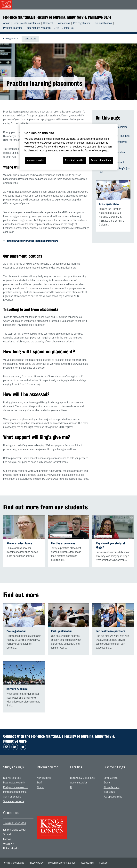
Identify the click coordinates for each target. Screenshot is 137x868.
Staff (39, 783)
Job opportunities (113, 797)
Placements (30, 39)
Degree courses (12, 778)
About (6, 23)
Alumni (40, 787)
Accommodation (79, 783)
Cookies (103, 863)
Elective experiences (63, 543)
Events (107, 783)
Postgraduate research (38, 28)
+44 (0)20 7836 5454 (15, 823)
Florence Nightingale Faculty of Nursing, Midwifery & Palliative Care (57, 17)
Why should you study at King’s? (110, 545)
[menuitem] (8, 23)
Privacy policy (36, 863)
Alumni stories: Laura (19, 543)
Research (48, 23)
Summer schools (12, 797)
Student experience (14, 801)
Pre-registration (82, 23)
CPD (56, 28)
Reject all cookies (75, 160)
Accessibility (88, 863)
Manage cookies (35, 160)
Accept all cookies (101, 160)
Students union (111, 787)
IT (71, 787)
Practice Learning (13, 28)
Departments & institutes (26, 23)
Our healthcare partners (110, 631)
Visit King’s (109, 792)
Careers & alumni (17, 689)
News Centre (111, 778)
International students (15, 792)
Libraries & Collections (82, 778)
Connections (63, 23)
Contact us (68, 28)
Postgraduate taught (14, 783)
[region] (69, 147)
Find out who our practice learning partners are (33, 241)
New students (44, 778)
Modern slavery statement (62, 863)
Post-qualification (103, 23)
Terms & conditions (14, 863)
